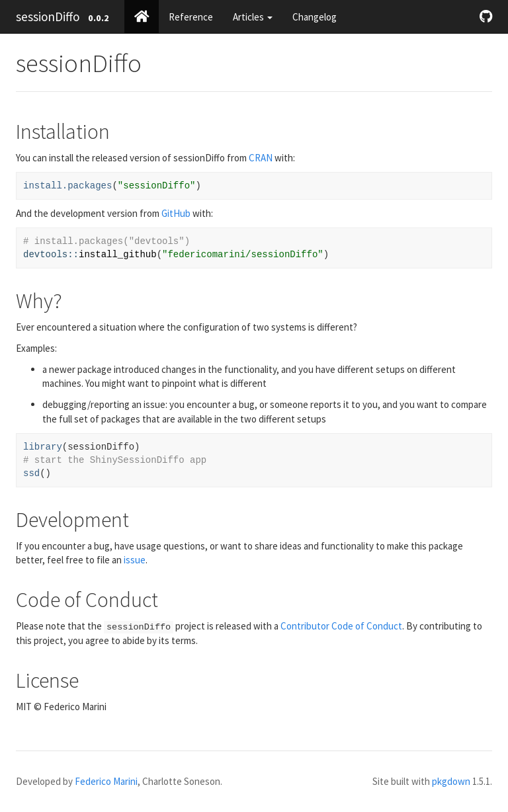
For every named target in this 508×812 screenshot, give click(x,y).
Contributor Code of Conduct (341, 626)
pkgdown (451, 781)
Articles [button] (253, 17)
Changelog (315, 17)
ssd (31, 473)
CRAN (261, 158)
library (43, 447)
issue (135, 560)
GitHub (176, 213)
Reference (191, 17)
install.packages (67, 186)
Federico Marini (106, 781)
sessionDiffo (48, 17)
